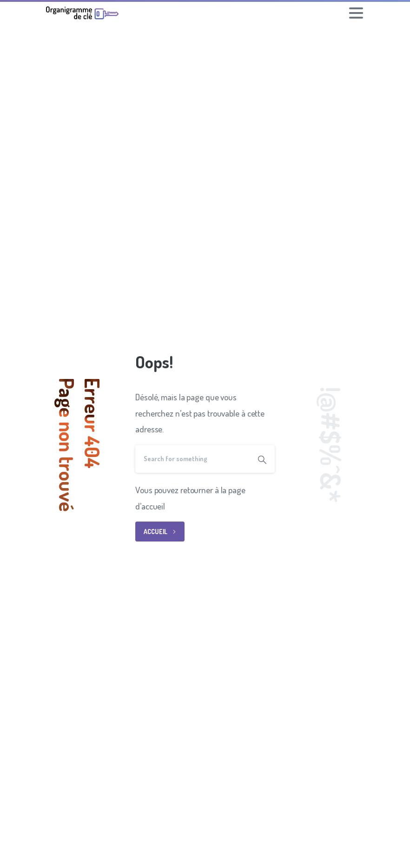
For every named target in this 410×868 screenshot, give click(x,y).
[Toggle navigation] (356, 13)
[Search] (192, 459)
